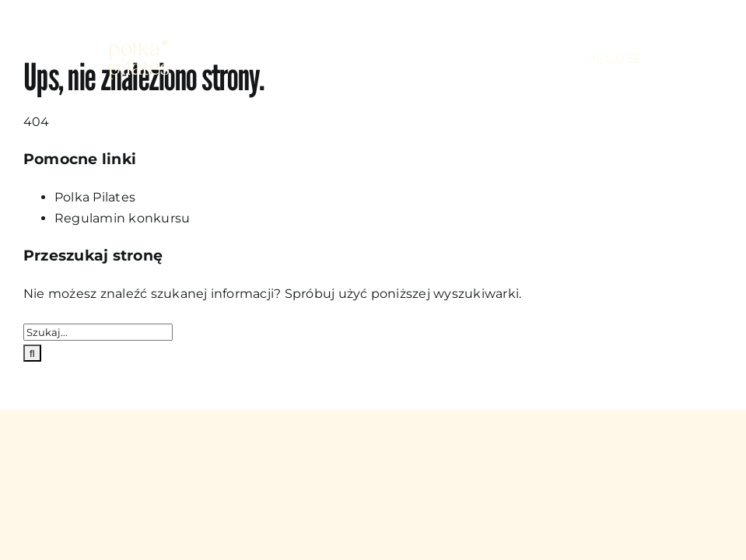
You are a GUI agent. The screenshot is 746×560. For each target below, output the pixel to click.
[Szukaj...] (98, 332)
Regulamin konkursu (122, 218)
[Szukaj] (32, 353)
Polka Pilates (95, 197)
